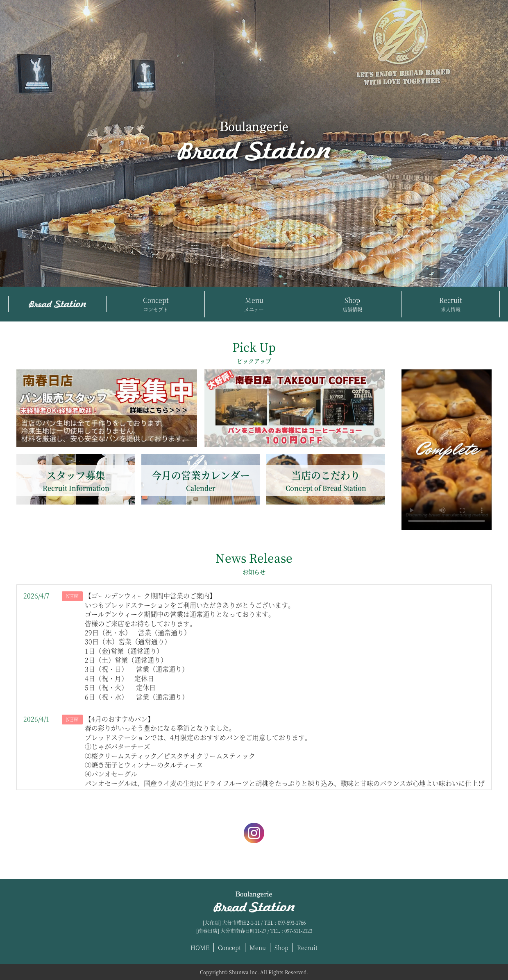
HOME (200, 947)
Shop (352, 304)
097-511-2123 (298, 931)
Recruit (451, 304)
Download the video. (447, 450)
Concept (156, 304)
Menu (254, 304)
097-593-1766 (292, 922)
